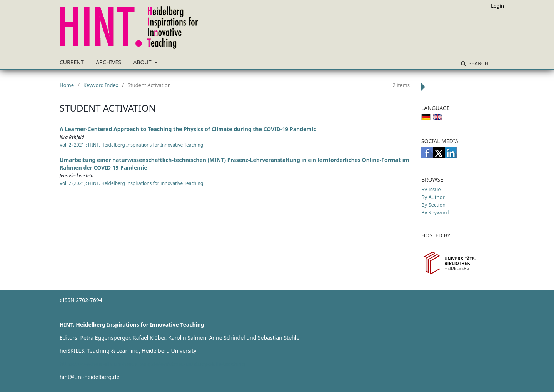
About (143, 62)
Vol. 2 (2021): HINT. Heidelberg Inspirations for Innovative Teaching (131, 145)
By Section (433, 205)
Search (478, 63)
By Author (433, 197)
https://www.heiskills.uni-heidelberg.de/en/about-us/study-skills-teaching (152, 364)
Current (72, 62)
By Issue (431, 189)
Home (67, 85)
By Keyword (435, 212)
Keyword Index (101, 85)
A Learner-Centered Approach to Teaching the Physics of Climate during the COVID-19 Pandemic (188, 129)
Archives (108, 62)
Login (497, 6)
